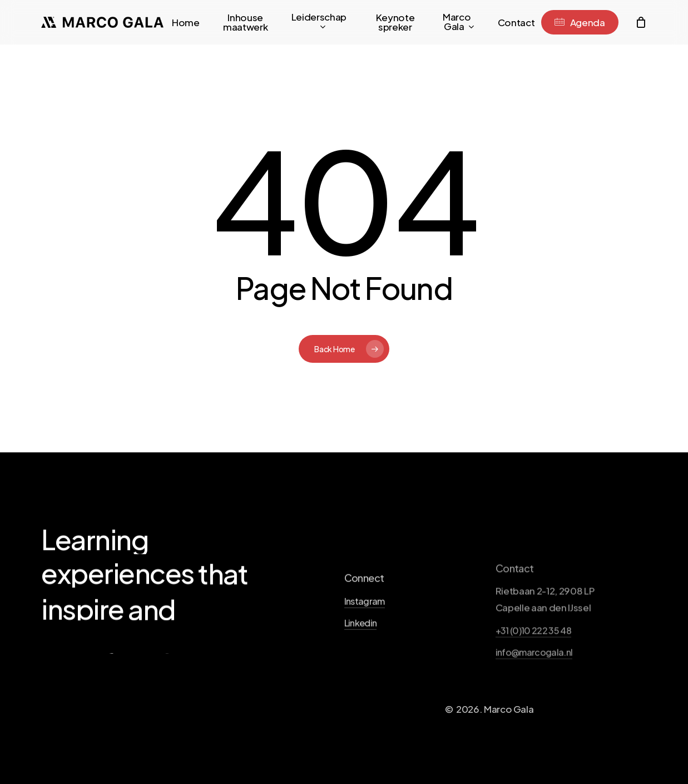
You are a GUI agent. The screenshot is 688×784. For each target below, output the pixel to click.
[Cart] (641, 22)
